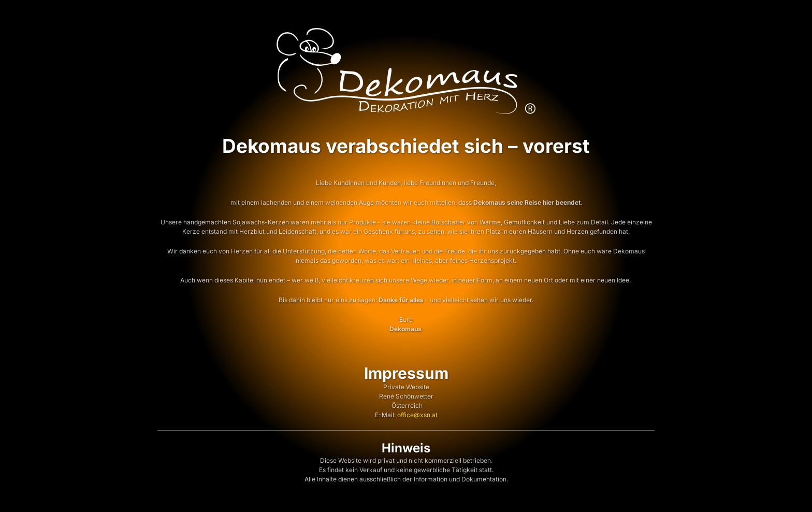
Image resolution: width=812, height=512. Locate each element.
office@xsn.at (417, 415)
